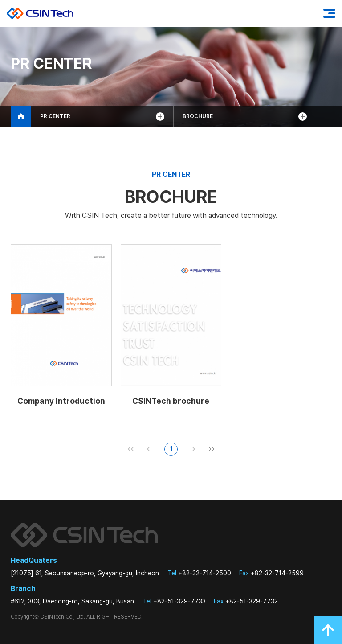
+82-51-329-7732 (246, 601)
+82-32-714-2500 (199, 573)
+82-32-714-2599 (271, 573)
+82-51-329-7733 (174, 601)
